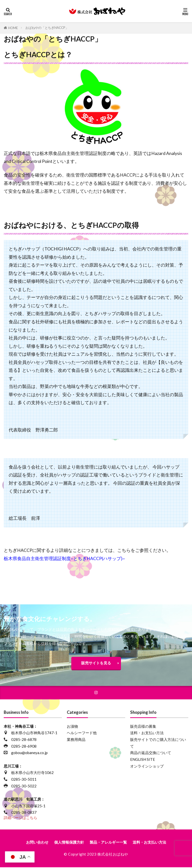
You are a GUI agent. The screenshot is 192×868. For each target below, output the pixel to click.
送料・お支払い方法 (147, 733)
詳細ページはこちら (20, 818)
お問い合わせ (37, 843)
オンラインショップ (147, 767)
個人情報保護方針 (69, 843)
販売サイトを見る (96, 663)
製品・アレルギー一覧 (108, 843)
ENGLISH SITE (143, 760)
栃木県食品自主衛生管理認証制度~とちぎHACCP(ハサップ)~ (64, 558)
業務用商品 (76, 740)
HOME (13, 28)
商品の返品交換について (151, 753)
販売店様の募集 (143, 727)
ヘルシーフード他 (82, 733)
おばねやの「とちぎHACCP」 (47, 28)
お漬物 (72, 727)
